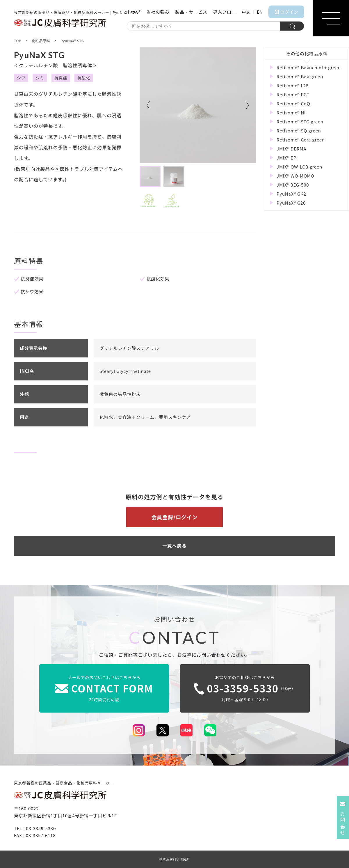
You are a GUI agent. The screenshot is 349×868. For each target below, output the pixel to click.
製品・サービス (191, 12)
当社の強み (158, 12)
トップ (134, 12)
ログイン (286, 12)
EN (260, 12)
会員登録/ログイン (174, 517)
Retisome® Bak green (299, 76)
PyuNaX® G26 (291, 203)
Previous (148, 105)
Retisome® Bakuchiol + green (308, 67)
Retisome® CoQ (293, 103)
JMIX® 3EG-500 (292, 185)
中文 (246, 12)
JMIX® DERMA (291, 149)
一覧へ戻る (174, 545)
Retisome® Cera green (300, 140)
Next (247, 105)
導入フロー (224, 12)
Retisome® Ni (291, 113)
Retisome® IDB (292, 85)
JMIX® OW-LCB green (299, 167)
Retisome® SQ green (298, 131)
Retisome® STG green (299, 122)
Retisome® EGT (293, 94)
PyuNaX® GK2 (291, 194)
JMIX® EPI (287, 158)
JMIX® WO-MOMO (295, 176)
